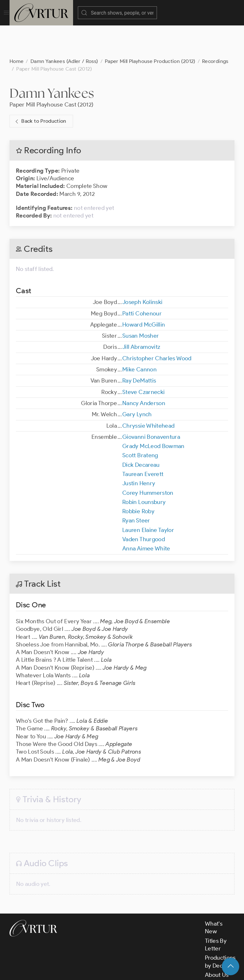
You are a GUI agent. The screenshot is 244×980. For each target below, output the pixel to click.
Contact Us (219, 952)
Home (17, 29)
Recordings (215, 29)
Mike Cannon (139, 338)
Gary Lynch (137, 383)
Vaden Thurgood (144, 507)
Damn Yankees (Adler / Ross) (64, 29)
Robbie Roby (138, 480)
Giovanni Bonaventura (151, 405)
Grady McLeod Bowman (153, 414)
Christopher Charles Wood (157, 327)
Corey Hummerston (148, 461)
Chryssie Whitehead (148, 394)
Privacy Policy (159, 970)
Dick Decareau (141, 433)
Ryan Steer (136, 489)
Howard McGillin (144, 293)
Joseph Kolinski (142, 270)
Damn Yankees (52, 61)
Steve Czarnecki (143, 360)
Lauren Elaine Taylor (148, 498)
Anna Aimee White (146, 517)
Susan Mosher (141, 304)
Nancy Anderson (144, 371)
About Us (217, 943)
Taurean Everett (143, 442)
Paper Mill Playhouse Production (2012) (150, 29)
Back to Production (40, 90)
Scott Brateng (140, 424)
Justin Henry (139, 452)
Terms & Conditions (112, 970)
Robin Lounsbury (144, 470)
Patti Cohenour (142, 282)
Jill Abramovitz (141, 315)
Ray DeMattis (139, 349)
